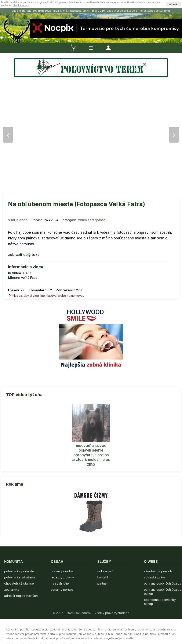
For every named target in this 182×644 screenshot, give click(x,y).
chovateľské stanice (19, 583)
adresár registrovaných (21, 596)
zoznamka (12, 590)
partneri (103, 583)
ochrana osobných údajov (163, 583)
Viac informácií (21, 5)
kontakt (103, 577)
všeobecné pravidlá (158, 571)
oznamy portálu (62, 590)
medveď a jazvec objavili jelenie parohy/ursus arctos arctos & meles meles (91, 453)
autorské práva (155, 577)
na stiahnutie (60, 583)
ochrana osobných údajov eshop (163, 592)
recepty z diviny (62, 577)
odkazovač (105, 571)
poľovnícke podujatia (19, 571)
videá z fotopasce (92, 220)
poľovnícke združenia (20, 577)
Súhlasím (173, 4)
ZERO (91, 465)
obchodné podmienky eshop (160, 602)
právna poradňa (62, 571)
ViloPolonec (18, 220)
